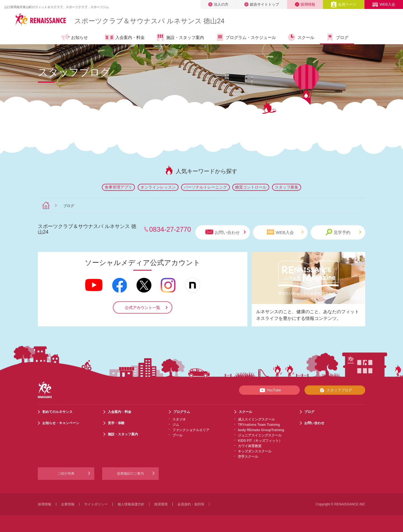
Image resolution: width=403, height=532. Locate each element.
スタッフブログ (335, 390)
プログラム (182, 412)
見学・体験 (116, 423)
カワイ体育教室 (250, 446)
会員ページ (344, 4)
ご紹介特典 (66, 473)
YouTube (269, 390)
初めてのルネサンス (57, 412)
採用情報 (305, 4)
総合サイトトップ (262, 4)
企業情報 (68, 504)
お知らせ (74, 37)
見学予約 (343, 232)
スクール (301, 37)
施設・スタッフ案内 (180, 37)
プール (177, 435)
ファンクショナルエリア (191, 430)
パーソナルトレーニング (205, 187)
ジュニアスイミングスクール (260, 435)
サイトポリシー (96, 504)
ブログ (337, 37)
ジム (176, 425)
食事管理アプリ (118, 187)
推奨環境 (161, 504)
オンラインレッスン (158, 187)
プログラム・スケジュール (246, 37)
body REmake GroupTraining (261, 430)
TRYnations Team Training (259, 425)
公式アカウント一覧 (142, 308)
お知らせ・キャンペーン (61, 423)
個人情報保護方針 (131, 504)
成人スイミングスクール (256, 419)
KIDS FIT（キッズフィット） (260, 441)
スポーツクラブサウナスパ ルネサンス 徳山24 (149, 21)
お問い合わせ (226, 232)
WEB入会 (384, 4)
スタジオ (179, 419)
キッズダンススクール (255, 451)
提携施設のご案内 (130, 473)
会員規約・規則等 (191, 504)
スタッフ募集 (287, 187)
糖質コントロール (251, 187)
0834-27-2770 (170, 229)
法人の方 (218, 4)
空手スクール (248, 457)
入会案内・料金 (125, 38)
